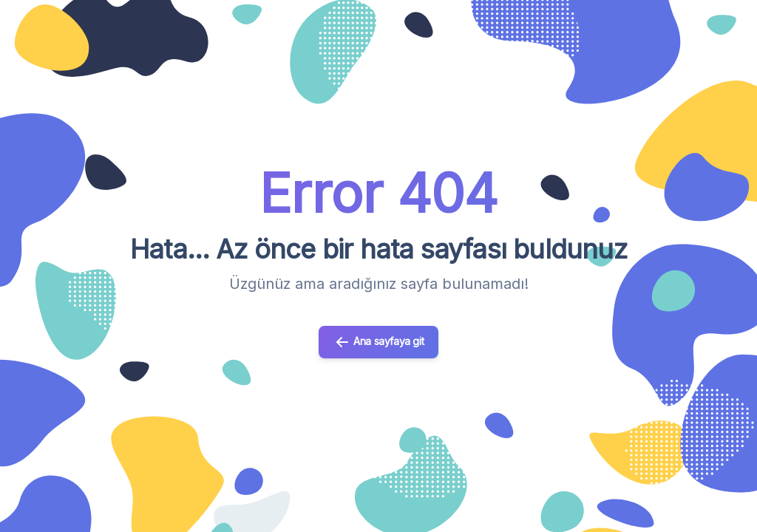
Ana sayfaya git (379, 342)
